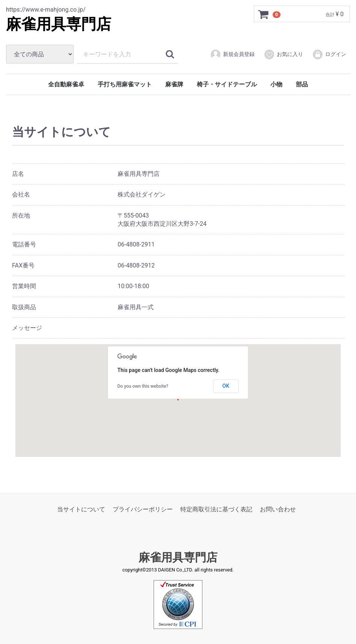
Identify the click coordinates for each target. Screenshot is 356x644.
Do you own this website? (143, 386)
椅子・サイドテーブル (227, 84)
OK (226, 386)
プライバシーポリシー (143, 509)
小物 (276, 84)
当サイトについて (81, 509)
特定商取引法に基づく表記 (216, 509)
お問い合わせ (278, 509)
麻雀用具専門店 (59, 24)
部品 (302, 84)
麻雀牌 (174, 84)
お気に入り (283, 54)
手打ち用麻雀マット (125, 84)
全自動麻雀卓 (66, 84)
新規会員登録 (232, 54)
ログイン (329, 54)
